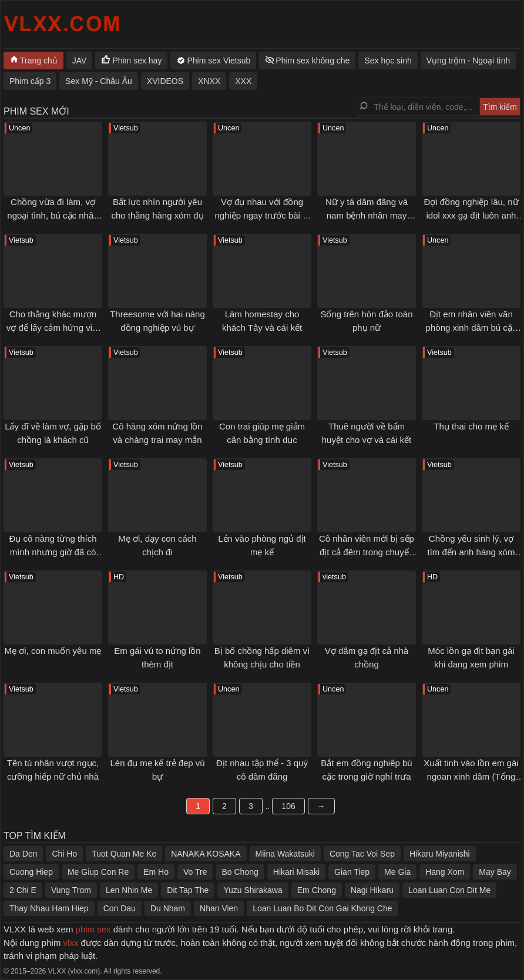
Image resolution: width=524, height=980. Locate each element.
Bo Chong (240, 872)
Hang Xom (445, 872)
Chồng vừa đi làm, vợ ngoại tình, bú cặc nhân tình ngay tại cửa (53, 215)
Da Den (23, 854)
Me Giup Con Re (98, 872)
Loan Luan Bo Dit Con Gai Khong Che (322, 908)
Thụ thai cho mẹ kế (471, 426)
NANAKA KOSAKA (206, 854)
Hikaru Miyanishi (440, 854)
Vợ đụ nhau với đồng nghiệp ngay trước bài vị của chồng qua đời (262, 215)
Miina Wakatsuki (285, 854)
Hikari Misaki (296, 872)
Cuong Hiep (31, 872)
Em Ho (156, 872)
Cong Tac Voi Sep (362, 854)
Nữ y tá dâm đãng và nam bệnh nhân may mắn (367, 215)
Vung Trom (71, 890)
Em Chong (317, 890)
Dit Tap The (188, 890)
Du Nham (168, 908)
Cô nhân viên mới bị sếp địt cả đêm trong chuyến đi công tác (367, 552)
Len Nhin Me (129, 890)
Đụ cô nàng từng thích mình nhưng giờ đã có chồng (53, 552)
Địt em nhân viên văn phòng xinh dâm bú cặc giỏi (471, 327)
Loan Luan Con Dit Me (449, 890)
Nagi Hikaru (372, 890)
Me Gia (397, 872)
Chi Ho (64, 854)
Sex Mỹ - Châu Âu (99, 81)
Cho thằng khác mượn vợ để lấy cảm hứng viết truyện (53, 327)
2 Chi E (23, 890)
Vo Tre (195, 872)
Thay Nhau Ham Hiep (49, 908)
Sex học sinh (388, 61)
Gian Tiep (352, 872)
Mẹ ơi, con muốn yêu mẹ (53, 651)
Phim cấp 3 (30, 81)
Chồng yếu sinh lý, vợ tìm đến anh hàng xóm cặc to (471, 552)
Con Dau (120, 908)
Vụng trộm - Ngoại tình (468, 61)
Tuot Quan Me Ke (124, 854)
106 (288, 806)
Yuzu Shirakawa (253, 890)
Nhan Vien (219, 908)
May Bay (495, 872)
